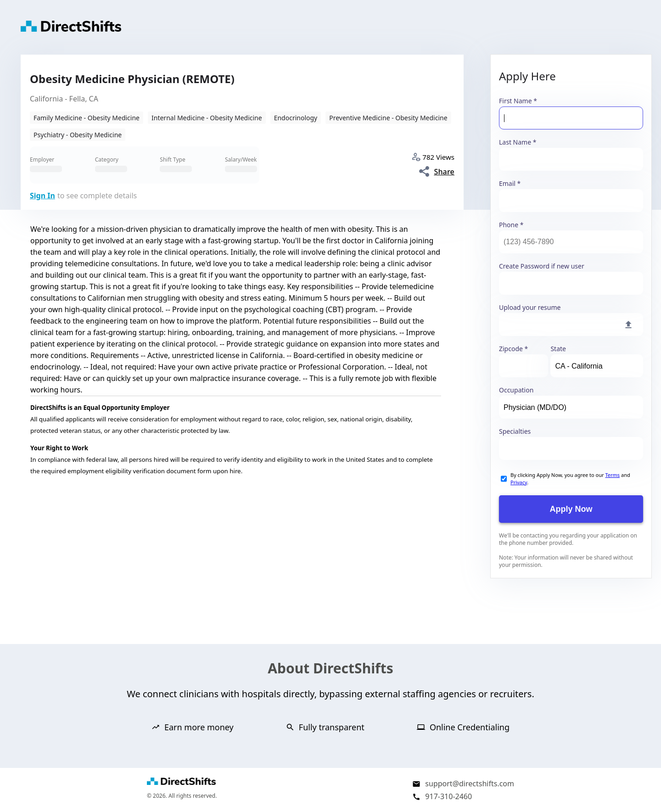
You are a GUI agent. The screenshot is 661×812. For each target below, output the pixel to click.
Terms (612, 475)
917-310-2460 (448, 796)
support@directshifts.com (470, 784)
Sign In (42, 196)
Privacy (519, 482)
